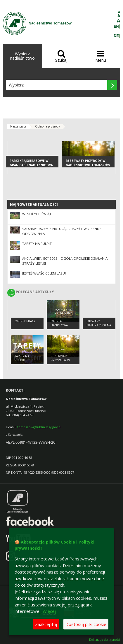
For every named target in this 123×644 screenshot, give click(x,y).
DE (116, 36)
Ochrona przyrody (47, 126)
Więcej (49, 611)
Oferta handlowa (59, 323)
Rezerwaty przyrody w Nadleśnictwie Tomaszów (88, 163)
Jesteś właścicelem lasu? (44, 273)
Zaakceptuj (46, 624)
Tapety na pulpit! (37, 244)
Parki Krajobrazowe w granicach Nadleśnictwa (31, 163)
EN (116, 26)
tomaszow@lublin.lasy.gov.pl (39, 427)
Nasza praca (18, 126)
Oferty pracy (25, 321)
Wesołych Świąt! (37, 214)
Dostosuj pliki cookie (86, 624)
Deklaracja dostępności (105, 640)
